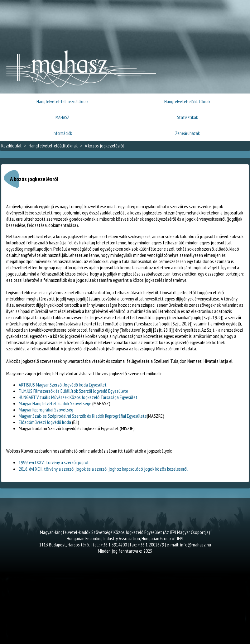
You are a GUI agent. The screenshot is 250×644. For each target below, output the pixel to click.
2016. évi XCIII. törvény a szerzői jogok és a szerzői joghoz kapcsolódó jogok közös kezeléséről (103, 469)
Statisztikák (187, 117)
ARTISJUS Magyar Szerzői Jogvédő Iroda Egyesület (63, 385)
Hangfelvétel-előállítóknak (187, 101)
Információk (62, 133)
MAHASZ (62, 117)
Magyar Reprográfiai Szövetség (46, 410)
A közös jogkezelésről (104, 146)
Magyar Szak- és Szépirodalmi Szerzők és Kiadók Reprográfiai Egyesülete (83, 416)
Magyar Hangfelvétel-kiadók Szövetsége (55, 403)
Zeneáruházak (187, 133)
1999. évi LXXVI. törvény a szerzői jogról (54, 462)
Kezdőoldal (11, 146)
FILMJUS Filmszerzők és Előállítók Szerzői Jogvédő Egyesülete (73, 391)
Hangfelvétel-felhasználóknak (62, 101)
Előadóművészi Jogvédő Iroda (45, 422)
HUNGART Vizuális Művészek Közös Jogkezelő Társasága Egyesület (78, 397)
